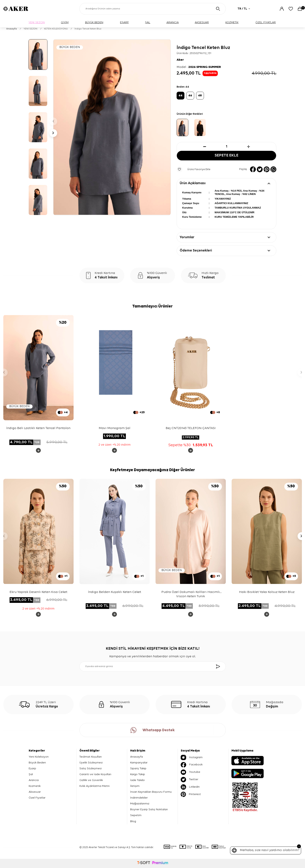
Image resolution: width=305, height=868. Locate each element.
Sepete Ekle (227, 156)
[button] (53, 121)
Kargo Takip (138, 774)
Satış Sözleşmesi (91, 768)
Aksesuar (35, 792)
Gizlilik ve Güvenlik (91, 780)
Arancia (34, 780)
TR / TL (244, 9)
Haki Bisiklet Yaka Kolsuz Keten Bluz (267, 592)
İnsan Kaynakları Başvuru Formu (151, 792)
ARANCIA (173, 22)
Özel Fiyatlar (37, 798)
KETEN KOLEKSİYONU (56, 29)
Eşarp (32, 768)
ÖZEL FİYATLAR (266, 22)
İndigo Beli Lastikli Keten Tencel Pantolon (38, 428)
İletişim (135, 786)
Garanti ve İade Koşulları (95, 774)
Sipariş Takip (138, 768)
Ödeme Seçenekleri (196, 251)
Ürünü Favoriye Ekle (193, 169)
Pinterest (191, 794)
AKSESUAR (202, 22)
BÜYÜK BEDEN (94, 22)
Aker (180, 60)
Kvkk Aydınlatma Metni (94, 786)
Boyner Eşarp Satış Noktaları (149, 810)
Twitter (189, 780)
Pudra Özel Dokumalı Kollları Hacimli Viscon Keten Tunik (191, 594)
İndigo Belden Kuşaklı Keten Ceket (115, 592)
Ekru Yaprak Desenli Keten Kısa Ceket (38, 592)
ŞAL (148, 22)
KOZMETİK (232, 22)
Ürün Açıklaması (193, 183)
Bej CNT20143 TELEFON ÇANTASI (191, 428)
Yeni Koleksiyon (39, 757)
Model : (199, 67)
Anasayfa (12, 29)
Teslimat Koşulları (91, 757)
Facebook (192, 765)
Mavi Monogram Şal (115, 428)
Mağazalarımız (140, 804)
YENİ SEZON (37, 22)
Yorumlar (187, 237)
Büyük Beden (37, 763)
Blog (133, 821)
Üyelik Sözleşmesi (91, 763)
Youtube (190, 772)
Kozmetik (35, 786)
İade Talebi (137, 780)
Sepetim (136, 815)
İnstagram (192, 757)
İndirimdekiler (139, 798)
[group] (112, 127)
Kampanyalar (139, 763)
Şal (31, 774)
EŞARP (124, 22)
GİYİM (65, 22)
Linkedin (190, 787)
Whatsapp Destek (153, 730)
